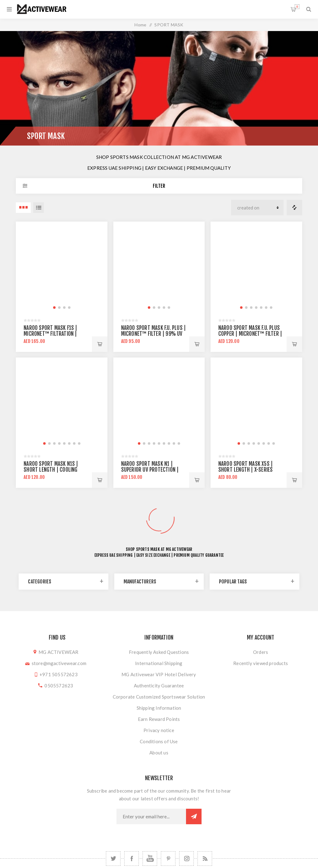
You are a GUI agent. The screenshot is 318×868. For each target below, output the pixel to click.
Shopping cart (297, 7)
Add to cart (100, 344)
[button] (54, 308)
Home (140, 25)
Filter (159, 186)
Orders (261, 652)
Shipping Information (159, 708)
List (39, 208)
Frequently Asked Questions (159, 652)
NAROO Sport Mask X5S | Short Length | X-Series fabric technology (246, 470)
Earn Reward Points (159, 719)
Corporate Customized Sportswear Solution (159, 697)
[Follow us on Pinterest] (168, 859)
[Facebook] (132, 859)
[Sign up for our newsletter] (151, 816)
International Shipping (159, 663)
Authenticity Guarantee (159, 686)
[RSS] (205, 859)
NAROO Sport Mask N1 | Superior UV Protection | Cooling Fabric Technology (152, 470)
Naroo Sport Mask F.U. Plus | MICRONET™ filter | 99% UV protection (154, 334)
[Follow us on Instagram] (186, 859)
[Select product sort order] (257, 208)
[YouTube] (150, 859)
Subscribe (194, 816)
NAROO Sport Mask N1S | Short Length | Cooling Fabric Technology (51, 470)
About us (159, 753)
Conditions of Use (159, 741)
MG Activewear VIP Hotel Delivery (159, 674)
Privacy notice (159, 730)
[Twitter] (113, 859)
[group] (62, 267)
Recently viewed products (261, 663)
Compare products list (294, 208)
